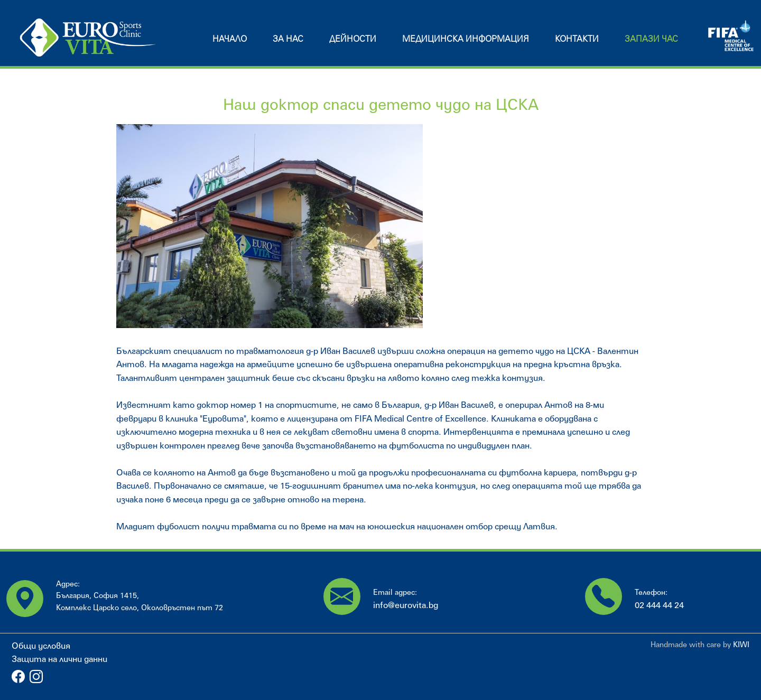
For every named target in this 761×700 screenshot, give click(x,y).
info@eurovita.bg (406, 605)
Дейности (353, 38)
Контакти (577, 38)
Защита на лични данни (59, 659)
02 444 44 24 (659, 605)
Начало (230, 38)
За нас (288, 38)
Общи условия (41, 645)
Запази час (651, 38)
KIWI (741, 644)
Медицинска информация (466, 38)
